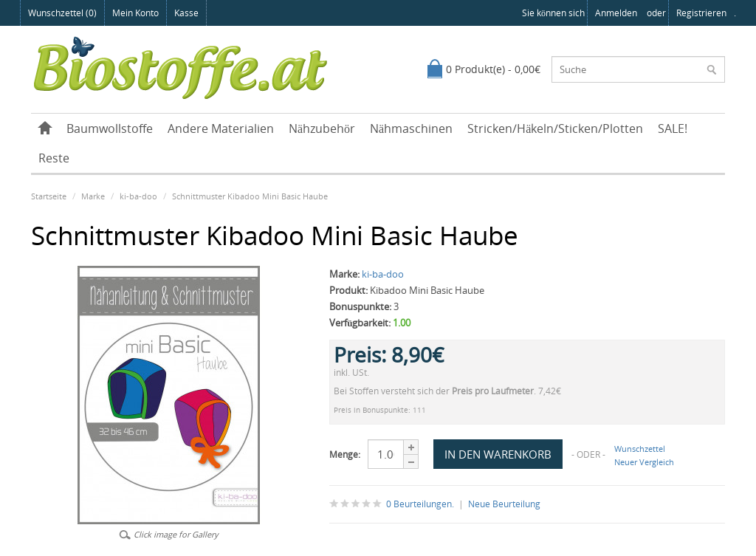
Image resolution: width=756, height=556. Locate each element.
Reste (54, 158)
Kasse (186, 13)
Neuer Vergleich (644, 462)
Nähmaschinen (411, 128)
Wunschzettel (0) (62, 13)
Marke (93, 196)
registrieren (701, 13)
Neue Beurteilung (504, 504)
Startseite (49, 196)
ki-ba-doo (138, 196)
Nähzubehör (322, 128)
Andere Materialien (221, 128)
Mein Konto (135, 13)
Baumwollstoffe (110, 128)
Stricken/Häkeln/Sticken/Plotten (555, 128)
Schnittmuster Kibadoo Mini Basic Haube (250, 196)
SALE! (673, 128)
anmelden (616, 13)
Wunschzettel (640, 449)
